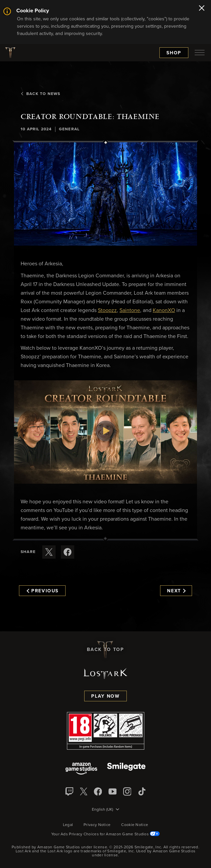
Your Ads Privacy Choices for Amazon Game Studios (106, 834)
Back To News (40, 94)
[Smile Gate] (126, 769)
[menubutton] (200, 53)
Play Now (105, 696)
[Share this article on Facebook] (68, 552)
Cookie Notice (135, 825)
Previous (43, 591)
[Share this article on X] (49, 552)
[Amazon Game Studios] (81, 769)
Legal (68, 825)
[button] (105, 194)
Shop (174, 53)
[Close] (202, 9)
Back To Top (105, 650)
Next (176, 591)
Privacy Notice (97, 825)
